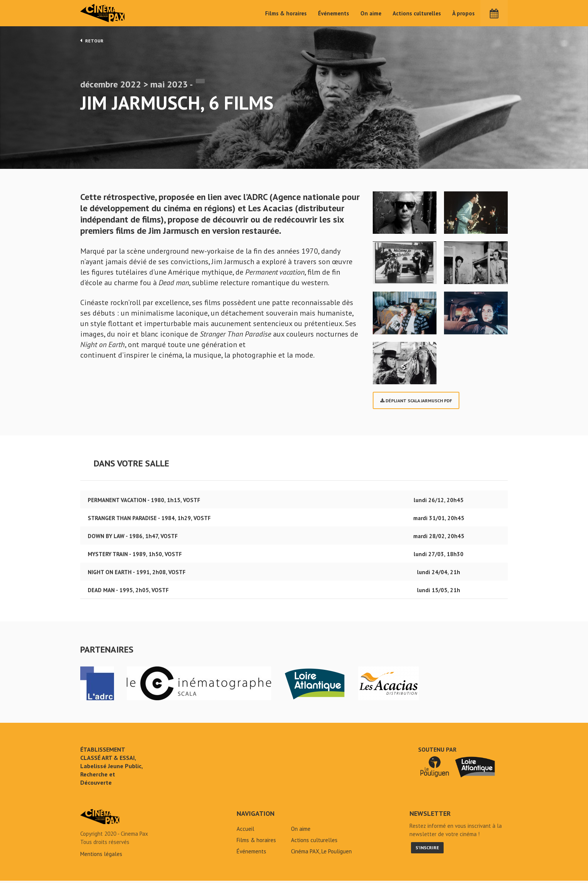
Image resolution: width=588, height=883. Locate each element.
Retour (92, 41)
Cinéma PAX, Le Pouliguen (321, 854)
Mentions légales (101, 856)
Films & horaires (286, 13)
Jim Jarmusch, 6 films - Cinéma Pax (100, 819)
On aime (371, 13)
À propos (463, 13)
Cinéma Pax (103, 13)
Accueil (245, 831)
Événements (334, 13)
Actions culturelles (417, 13)
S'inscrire (427, 850)
